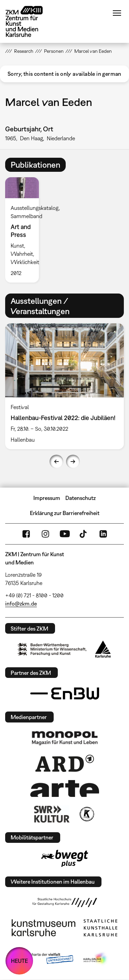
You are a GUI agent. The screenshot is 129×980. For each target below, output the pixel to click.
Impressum (47, 498)
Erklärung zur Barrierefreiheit (65, 513)
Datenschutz (80, 498)
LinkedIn (103, 534)
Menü (117, 13)
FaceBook (26, 534)
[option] (25, 230)
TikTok (84, 534)
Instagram (45, 534)
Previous (56, 462)
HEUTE (19, 961)
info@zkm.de (21, 603)
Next (73, 462)
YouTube (65, 534)
